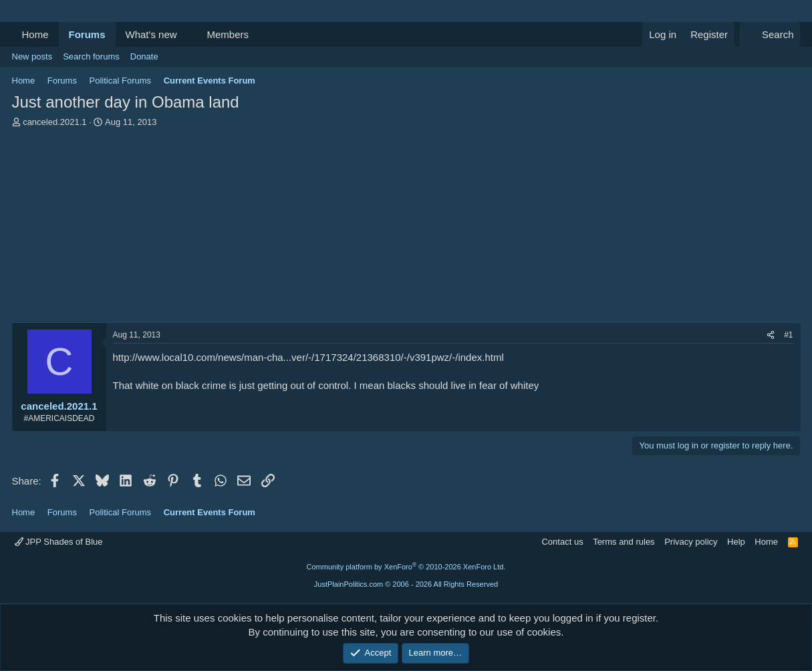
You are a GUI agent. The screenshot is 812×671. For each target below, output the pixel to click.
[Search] (770, 34)
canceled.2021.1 (54, 122)
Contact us (562, 542)
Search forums (91, 56)
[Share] (771, 335)
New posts (32, 56)
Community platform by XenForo (406, 567)
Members (228, 34)
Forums (87, 34)
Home (35, 34)
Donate (144, 56)
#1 (788, 335)
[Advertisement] (406, 229)
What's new (151, 34)
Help (736, 542)
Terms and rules (624, 542)
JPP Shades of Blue (59, 542)
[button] (187, 34)
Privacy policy (691, 542)
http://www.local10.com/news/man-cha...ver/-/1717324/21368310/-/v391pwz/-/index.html (308, 357)
